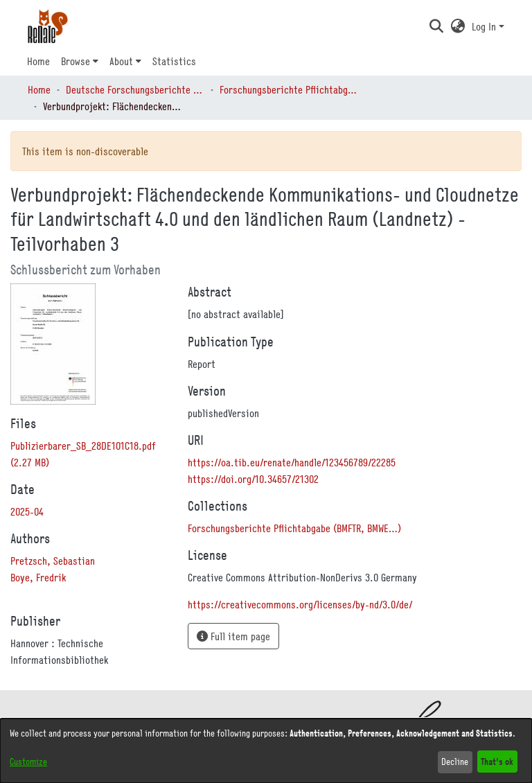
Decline (455, 762)
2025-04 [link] (27, 511)
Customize (28, 762)
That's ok (497, 761)
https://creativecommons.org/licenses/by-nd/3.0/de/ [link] (300, 604)
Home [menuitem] (38, 61)
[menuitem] (80, 61)
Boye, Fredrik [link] (38, 577)
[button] (436, 26)
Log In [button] (485, 26)
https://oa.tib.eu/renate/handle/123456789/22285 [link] (292, 462)
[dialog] (266, 751)
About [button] (121, 61)
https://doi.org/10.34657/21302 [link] (253, 479)
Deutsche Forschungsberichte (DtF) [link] (135, 89)
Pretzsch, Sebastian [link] (53, 561)
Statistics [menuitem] (174, 61)
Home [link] (39, 89)
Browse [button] (76, 61)
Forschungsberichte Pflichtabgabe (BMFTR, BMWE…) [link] (289, 89)
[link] (294, 528)
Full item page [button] (233, 636)
